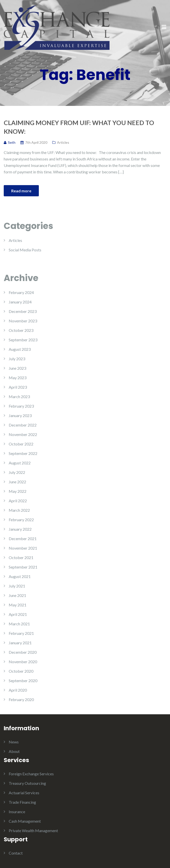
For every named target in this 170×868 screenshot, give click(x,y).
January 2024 (20, 302)
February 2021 (21, 633)
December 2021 (23, 539)
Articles (63, 142)
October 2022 (21, 444)
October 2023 (21, 330)
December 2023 (23, 311)
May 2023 (18, 378)
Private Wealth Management (33, 831)
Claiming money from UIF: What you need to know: (79, 127)
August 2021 (20, 576)
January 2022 (20, 529)
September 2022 (23, 453)
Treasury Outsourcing (27, 783)
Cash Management (25, 821)
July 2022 (17, 472)
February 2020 (21, 699)
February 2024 (21, 292)
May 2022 (18, 491)
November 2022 (23, 434)
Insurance (17, 812)
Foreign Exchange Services (31, 774)
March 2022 (19, 510)
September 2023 (23, 340)
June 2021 (17, 595)
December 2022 (23, 425)
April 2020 (18, 690)
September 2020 (23, 681)
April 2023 (18, 387)
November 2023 (23, 321)
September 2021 (23, 567)
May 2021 (18, 605)
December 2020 (23, 652)
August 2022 (20, 463)
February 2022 (21, 520)
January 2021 (20, 643)
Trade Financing (22, 802)
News (14, 742)
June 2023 (17, 368)
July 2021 (17, 586)
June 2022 (17, 482)
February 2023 (21, 406)
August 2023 (20, 349)
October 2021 (21, 557)
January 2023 (20, 415)
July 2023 (17, 359)
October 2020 (21, 671)
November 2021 (23, 548)
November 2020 (23, 662)
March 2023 (19, 397)
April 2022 (18, 501)
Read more (21, 191)
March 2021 (19, 624)
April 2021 (18, 614)
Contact (16, 853)
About (14, 751)
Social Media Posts (25, 250)
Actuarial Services (24, 793)
